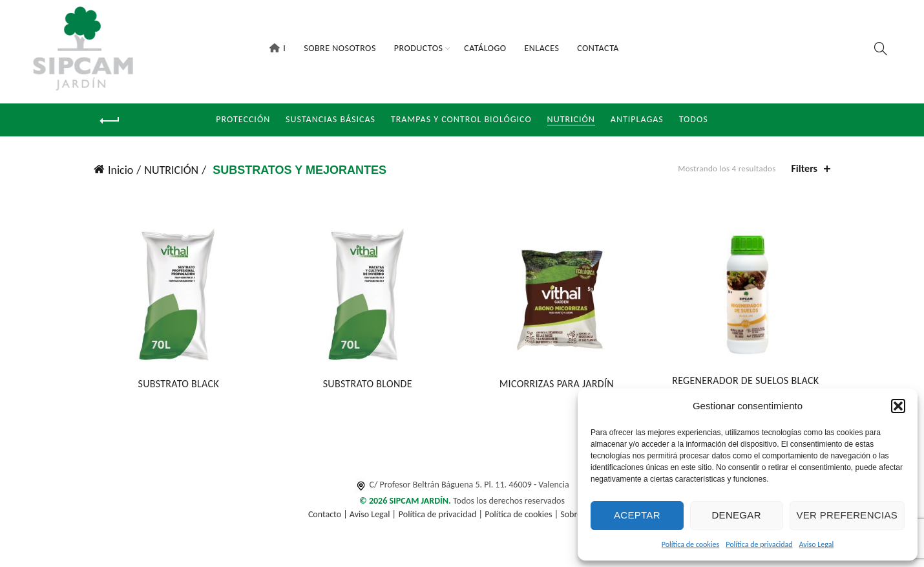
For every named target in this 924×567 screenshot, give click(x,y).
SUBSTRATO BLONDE (368, 384)
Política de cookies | (522, 514)
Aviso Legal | (373, 514)
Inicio (121, 170)
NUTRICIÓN (571, 119)
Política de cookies (690, 544)
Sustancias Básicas (331, 119)
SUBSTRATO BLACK (178, 384)
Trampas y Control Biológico (461, 119)
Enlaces (541, 48)
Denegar (736, 515)
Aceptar (637, 515)
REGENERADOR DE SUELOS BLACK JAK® (745, 387)
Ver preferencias (847, 515)
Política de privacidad (759, 544)
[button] (898, 406)
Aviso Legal (817, 544)
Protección (243, 119)
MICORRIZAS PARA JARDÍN (557, 384)
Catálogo (485, 48)
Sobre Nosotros (340, 48)
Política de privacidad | (442, 514)
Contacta (598, 48)
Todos (694, 119)
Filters (804, 168)
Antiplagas (637, 119)
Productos (419, 48)
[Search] (881, 48)
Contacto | (329, 514)
